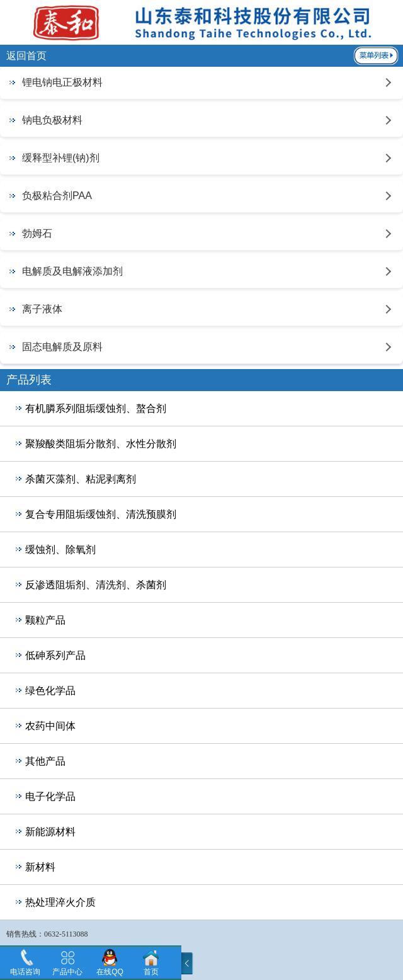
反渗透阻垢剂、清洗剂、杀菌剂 (96, 585)
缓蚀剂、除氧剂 (60, 550)
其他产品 (45, 761)
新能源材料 (50, 832)
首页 (151, 972)
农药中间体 (50, 726)
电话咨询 (25, 972)
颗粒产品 (45, 620)
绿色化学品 (50, 691)
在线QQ (110, 972)
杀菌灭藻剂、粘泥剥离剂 (81, 479)
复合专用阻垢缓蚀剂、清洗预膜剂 (101, 514)
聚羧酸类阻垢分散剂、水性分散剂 (101, 444)
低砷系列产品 (55, 655)
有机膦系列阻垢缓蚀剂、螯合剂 (96, 408)
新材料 (40, 867)
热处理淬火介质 (60, 902)
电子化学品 (50, 796)
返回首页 (26, 56)
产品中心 (67, 972)
